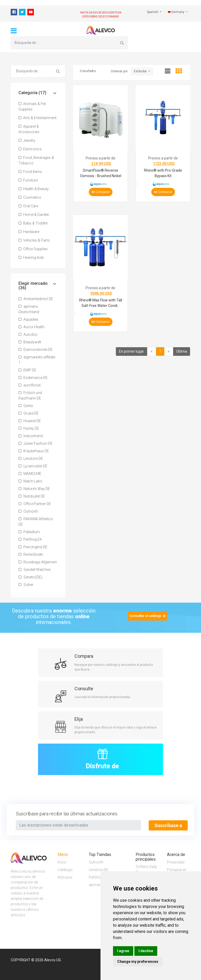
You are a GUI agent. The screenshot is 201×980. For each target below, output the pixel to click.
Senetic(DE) (30, 577)
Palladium (29, 532)
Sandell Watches (35, 570)
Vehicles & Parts (34, 240)
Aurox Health (32, 327)
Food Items (30, 172)
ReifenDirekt (31, 555)
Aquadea (28, 319)
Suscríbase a (168, 825)
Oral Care (28, 206)
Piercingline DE (33, 547)
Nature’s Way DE (34, 489)
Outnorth (28, 511)
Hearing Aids (31, 257)
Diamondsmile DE (36, 350)
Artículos (65, 877)
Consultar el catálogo (147, 616)
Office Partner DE (35, 504)
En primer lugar (131, 351)
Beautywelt (30, 342)
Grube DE (29, 413)
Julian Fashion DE (36, 443)
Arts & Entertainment (37, 118)
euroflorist (30, 385)
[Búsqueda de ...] (64, 43)
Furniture (28, 180)
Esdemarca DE (33, 378)
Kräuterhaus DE (34, 451)
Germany (177, 12)
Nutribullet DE (32, 496)
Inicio (62, 862)
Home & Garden (34, 215)
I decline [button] (146, 951)
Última (182, 351)
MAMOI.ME (30, 474)
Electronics (30, 149)
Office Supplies (33, 249)
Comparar (101, 192)
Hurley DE (29, 428)
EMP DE (27, 370)
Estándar (141, 71)
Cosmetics (30, 197)
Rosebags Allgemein (38, 562)
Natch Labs (30, 481)
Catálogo (65, 869)
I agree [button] (123, 951)
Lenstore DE (31, 459)
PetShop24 (30, 539)
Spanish (153, 12)
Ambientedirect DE (36, 299)
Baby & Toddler (33, 223)
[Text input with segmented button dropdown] (78, 825)
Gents (26, 406)
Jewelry (27, 140)
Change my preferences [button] (138, 962)
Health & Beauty (34, 189)
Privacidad (176, 862)
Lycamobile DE (33, 466)
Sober (26, 585)
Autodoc (28, 334)
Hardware (29, 232)
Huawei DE (30, 421)
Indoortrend (31, 436)
